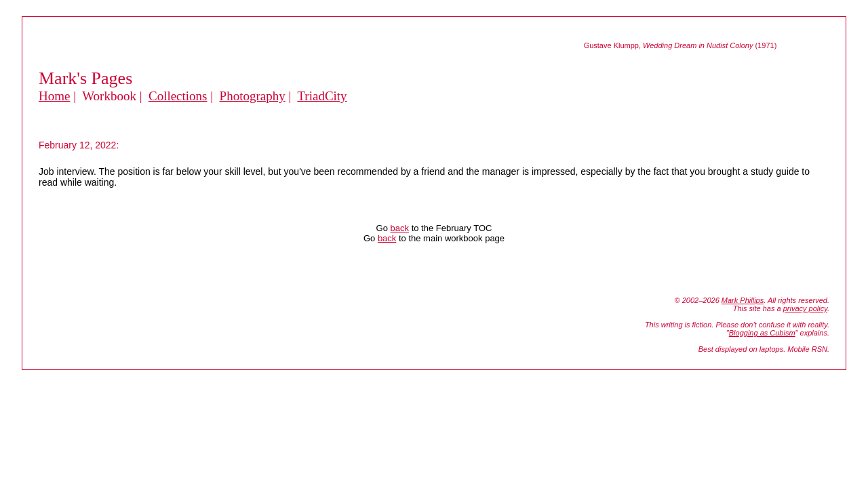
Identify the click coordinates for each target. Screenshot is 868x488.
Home (54, 96)
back (400, 228)
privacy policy (805, 308)
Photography (253, 96)
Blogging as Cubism (762, 333)
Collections (178, 96)
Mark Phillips (743, 300)
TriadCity (322, 96)
